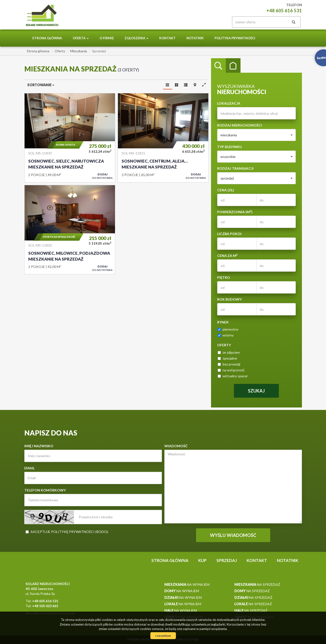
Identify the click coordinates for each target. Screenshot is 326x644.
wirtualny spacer (233, 376)
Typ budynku (229, 147)
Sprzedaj (227, 560)
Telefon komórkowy (45, 490)
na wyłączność (231, 370)
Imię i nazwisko (39, 446)
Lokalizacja (229, 103)
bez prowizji (229, 364)
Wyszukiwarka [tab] (218, 66)
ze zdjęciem (229, 352)
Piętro (224, 277)
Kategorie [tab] (233, 66)
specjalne (227, 358)
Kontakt (167, 38)
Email (29, 468)
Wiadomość (176, 446)
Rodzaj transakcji (235, 168)
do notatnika (102, 176)
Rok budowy (229, 299)
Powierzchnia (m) (235, 212)
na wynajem (187, 584)
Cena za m (227, 255)
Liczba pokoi (229, 234)
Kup (202, 560)
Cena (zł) (226, 190)
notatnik (195, 38)
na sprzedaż (257, 584)
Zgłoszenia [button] (136, 38)
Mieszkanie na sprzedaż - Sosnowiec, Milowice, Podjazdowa (70, 230)
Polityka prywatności (235, 38)
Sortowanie (41, 85)
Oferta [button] (81, 38)
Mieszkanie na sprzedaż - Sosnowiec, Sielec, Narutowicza (70, 138)
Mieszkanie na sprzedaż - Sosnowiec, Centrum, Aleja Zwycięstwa (163, 138)
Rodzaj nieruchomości (240, 125)
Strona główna (47, 38)
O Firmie (107, 38)
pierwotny (228, 329)
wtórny (226, 335)
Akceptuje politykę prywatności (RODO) (69, 532)
